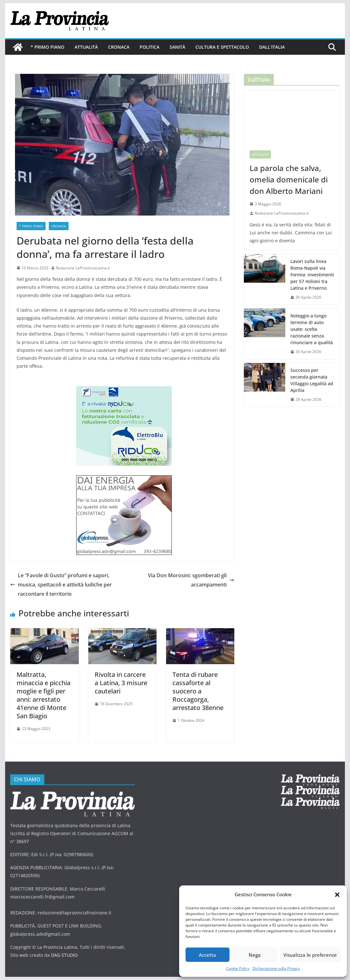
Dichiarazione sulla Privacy (276, 968)
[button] (337, 895)
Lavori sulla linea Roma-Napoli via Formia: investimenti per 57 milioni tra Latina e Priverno (312, 275)
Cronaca (119, 47)
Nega (255, 955)
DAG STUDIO (64, 955)
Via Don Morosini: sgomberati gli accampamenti (191, 580)
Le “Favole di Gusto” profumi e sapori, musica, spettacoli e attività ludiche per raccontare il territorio (61, 585)
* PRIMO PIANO (47, 47)
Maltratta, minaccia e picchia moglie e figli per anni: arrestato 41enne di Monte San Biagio (44, 695)
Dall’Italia (272, 47)
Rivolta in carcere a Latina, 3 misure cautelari (121, 683)
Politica (149, 47)
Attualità (86, 47)
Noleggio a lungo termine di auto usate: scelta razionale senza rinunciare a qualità (312, 329)
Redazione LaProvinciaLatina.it (83, 268)
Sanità (177, 47)
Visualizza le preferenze (310, 955)
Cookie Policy (238, 968)
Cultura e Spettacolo (222, 47)
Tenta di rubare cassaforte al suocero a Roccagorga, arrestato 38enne (198, 691)
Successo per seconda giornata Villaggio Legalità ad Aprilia (312, 380)
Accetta (208, 955)
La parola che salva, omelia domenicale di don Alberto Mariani (289, 179)
